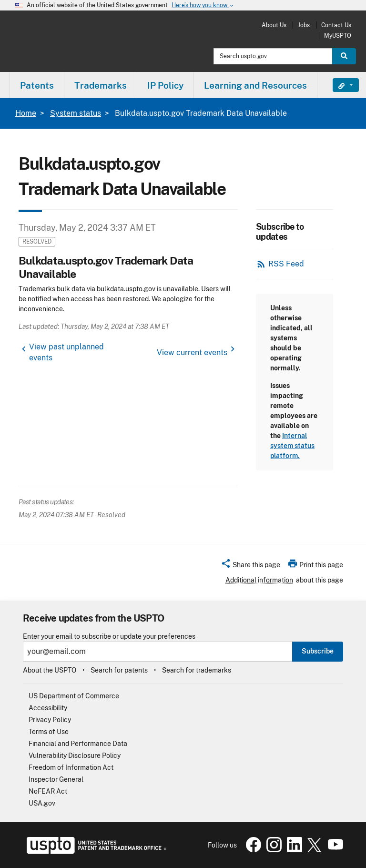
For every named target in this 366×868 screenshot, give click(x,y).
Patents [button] (37, 85)
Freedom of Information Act (71, 767)
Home (26, 113)
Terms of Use (49, 732)
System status (76, 113)
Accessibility (48, 708)
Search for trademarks (197, 670)
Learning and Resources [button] (255, 85)
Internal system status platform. (292, 446)
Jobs (304, 25)
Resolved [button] (37, 241)
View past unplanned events (66, 352)
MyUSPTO (338, 36)
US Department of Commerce (74, 696)
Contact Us (336, 25)
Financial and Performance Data (78, 744)
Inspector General (56, 779)
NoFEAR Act (48, 791)
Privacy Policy (50, 720)
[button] (250, 566)
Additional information (259, 580)
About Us (274, 25)
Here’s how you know (203, 5)
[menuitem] (37, 85)
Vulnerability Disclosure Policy (75, 756)
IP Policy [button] (165, 85)
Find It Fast (339, 85)
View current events (192, 352)
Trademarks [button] (101, 85)
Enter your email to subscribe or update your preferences (109, 637)
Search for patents (119, 670)
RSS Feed (286, 264)
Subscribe (318, 651)
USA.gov (42, 803)
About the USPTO (50, 670)
